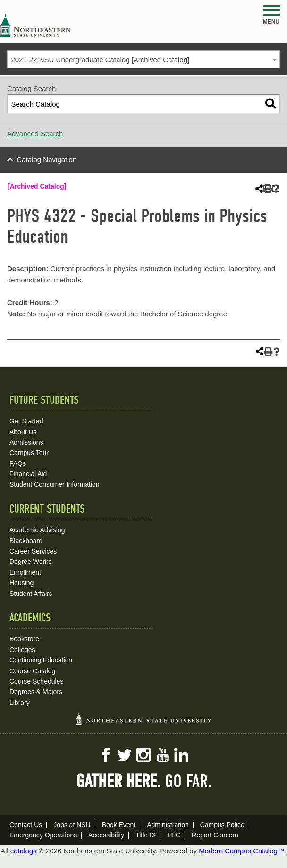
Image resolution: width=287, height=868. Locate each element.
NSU (35, 25)
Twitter (125, 755)
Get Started (26, 421)
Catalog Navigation (47, 160)
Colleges (22, 650)
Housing (21, 583)
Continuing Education (41, 660)
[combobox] (143, 59)
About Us (23, 432)
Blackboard (26, 541)
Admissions (26, 442)
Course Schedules (36, 681)
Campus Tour (29, 453)
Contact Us (26, 825)
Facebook (106, 755)
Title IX (146, 835)
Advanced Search (35, 134)
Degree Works (30, 562)
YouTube (162, 755)
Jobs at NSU (72, 825)
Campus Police (222, 825)
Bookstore (24, 639)
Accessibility (106, 835)
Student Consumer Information (55, 484)
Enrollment (25, 572)
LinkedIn (181, 755)
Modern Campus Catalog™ (242, 851)
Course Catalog (32, 671)
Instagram (143, 755)
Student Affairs (31, 594)
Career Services (33, 551)
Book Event (119, 825)
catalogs (24, 851)
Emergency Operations (43, 835)
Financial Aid (28, 474)
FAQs (18, 463)
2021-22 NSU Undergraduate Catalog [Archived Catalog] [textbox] (101, 60)
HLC (174, 835)
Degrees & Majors (36, 692)
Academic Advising (37, 530)
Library (20, 703)
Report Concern (215, 835)
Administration (168, 825)
